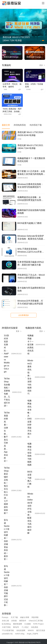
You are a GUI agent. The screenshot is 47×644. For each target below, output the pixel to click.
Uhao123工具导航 (36, 621)
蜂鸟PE (16, 627)
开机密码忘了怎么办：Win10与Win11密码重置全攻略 (31, 276)
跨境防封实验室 (10, 328)
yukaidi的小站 (7, 634)
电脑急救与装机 (33, 328)
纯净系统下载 (36, 125)
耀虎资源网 (18, 624)
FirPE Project (38, 624)
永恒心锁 (5, 621)
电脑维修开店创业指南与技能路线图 (31, 212)
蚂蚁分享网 (25, 617)
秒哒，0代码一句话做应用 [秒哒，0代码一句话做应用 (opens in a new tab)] (34, 85)
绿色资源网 (21, 630)
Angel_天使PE (32, 634)
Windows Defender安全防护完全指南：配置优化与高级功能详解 (31, 238)
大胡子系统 (6, 627)
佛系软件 (23, 621)
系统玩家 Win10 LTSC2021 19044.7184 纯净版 (16, 39)
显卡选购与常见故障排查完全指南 (31, 289)
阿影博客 (35, 617)
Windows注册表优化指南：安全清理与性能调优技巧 (30, 186)
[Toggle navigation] (43, 3)
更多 (42, 65)
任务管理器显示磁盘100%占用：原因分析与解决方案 (31, 263)
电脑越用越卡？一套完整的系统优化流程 (31, 160)
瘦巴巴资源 (41, 630)
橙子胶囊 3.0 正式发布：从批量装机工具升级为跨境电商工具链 (31, 173)
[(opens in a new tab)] (12, 75)
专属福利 (6, 65)
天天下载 (14, 617)
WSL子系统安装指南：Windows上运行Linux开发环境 (31, 250)
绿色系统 (35, 627)
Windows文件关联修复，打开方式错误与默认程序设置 (30, 302)
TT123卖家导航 (8, 630)
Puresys (5, 617)
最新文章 (6, 125)
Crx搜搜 (28, 624)
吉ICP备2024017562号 (33, 642)
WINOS (31, 630)
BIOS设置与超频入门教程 (30, 223)
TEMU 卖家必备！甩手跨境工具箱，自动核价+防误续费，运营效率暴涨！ (12, 110)
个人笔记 (25, 627)
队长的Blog (6, 624)
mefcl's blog (20, 634)
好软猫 (14, 621)
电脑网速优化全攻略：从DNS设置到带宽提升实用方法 (30, 199)
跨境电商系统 (20, 125)
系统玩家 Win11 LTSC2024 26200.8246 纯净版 (30, 134)
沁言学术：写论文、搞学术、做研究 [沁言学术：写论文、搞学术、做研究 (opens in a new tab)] (12, 85)
